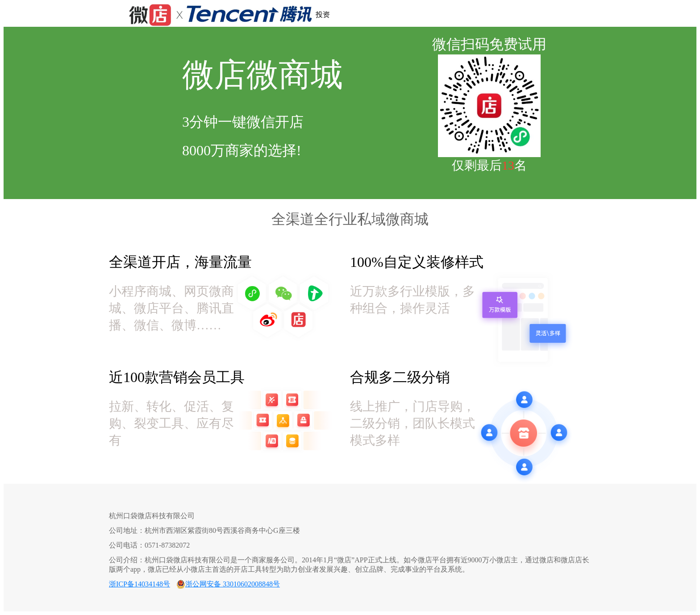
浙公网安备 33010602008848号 (233, 584)
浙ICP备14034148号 (140, 584)
